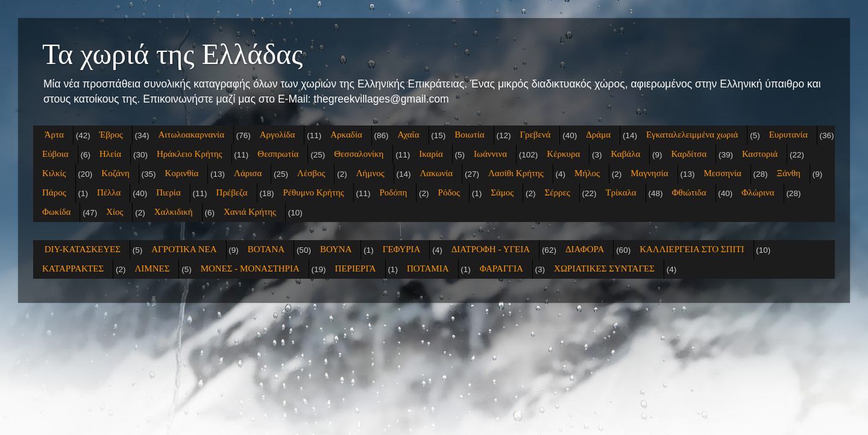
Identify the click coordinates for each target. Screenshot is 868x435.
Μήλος (587, 173)
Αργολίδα (278, 135)
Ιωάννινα (490, 154)
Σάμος (502, 192)
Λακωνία (436, 173)
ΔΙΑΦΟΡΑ (585, 249)
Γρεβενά (535, 135)
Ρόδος (449, 192)
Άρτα (54, 135)
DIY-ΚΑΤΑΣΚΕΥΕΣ (83, 249)
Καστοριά (760, 154)
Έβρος (111, 135)
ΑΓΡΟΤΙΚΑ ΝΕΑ (184, 249)
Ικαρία (431, 154)
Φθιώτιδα (689, 192)
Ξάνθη (789, 173)
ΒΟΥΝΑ (336, 249)
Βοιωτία (469, 135)
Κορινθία (182, 173)
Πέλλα (109, 192)
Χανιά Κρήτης (250, 212)
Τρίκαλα (621, 192)
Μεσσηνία (722, 173)
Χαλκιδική (174, 212)
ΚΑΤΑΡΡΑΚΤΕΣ (73, 268)
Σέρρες (558, 192)
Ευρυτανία (788, 135)
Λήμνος (370, 173)
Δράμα (598, 135)
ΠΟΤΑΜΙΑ (428, 268)
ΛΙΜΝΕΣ (152, 268)
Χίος (115, 212)
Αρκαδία (346, 135)
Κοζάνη (115, 173)
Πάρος (54, 192)
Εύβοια (55, 154)
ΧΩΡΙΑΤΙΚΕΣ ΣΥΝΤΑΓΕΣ (604, 268)
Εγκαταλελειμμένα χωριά (692, 135)
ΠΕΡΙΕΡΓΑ (356, 268)
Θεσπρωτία (278, 154)
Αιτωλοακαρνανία (192, 135)
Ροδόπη (394, 192)
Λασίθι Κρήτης (516, 173)
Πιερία (168, 192)
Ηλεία (110, 154)
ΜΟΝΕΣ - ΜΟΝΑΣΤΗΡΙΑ (250, 268)
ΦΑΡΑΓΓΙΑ (502, 268)
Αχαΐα (409, 135)
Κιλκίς (54, 173)
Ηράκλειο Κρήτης (190, 154)
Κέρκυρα (563, 154)
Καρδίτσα (689, 154)
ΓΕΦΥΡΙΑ (402, 249)
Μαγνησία (649, 173)
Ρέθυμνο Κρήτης (313, 192)
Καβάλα (626, 154)
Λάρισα (248, 173)
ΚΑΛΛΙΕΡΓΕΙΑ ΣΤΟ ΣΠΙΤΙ (692, 249)
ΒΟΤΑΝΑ (266, 249)
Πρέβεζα (232, 192)
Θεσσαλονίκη (359, 154)
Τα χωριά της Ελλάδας (172, 54)
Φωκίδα (56, 212)
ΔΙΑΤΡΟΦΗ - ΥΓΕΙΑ (491, 249)
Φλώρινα (758, 192)
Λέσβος (311, 173)
